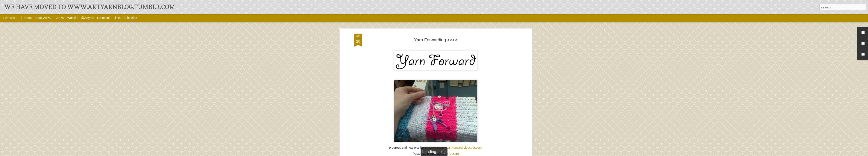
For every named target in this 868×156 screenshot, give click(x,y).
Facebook (104, 18)
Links (117, 18)
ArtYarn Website (67, 18)
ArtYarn (454, 154)
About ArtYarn (44, 18)
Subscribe (130, 18)
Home (27, 18)
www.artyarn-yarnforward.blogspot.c (453, 148)
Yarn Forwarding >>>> (436, 40)
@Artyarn (88, 18)
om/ (480, 148)
